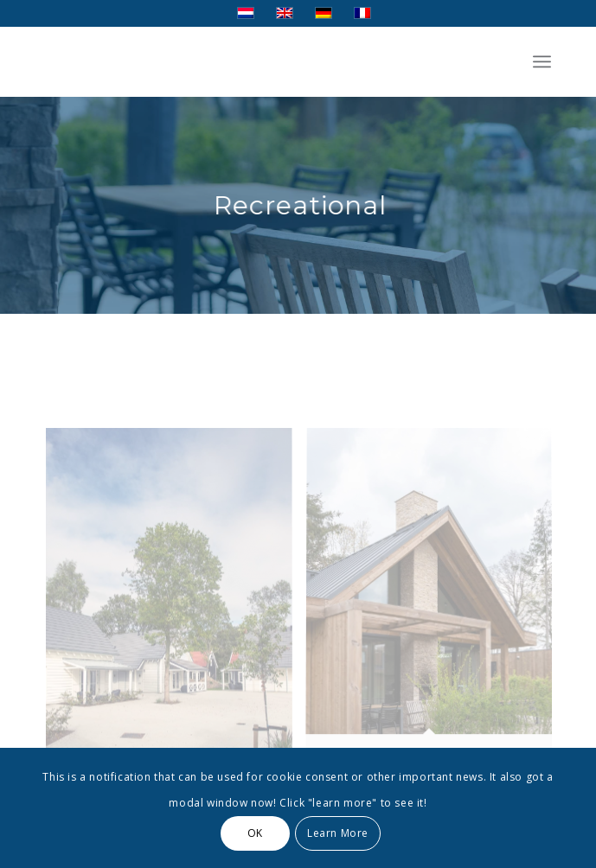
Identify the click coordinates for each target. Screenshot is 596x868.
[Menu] (542, 61)
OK (255, 833)
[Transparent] (248, 61)
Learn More (338, 833)
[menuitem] (542, 61)
